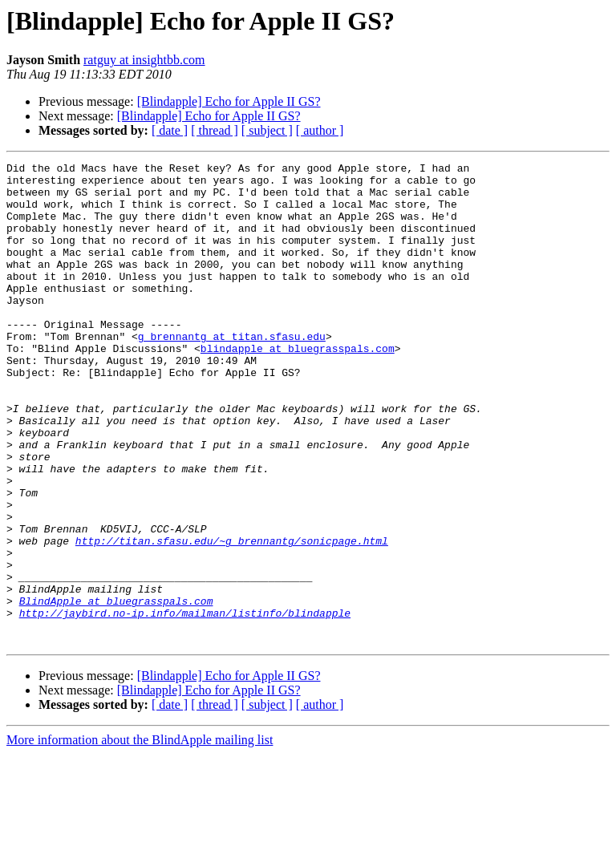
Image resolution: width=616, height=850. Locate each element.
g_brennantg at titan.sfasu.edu (232, 372)
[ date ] (170, 130)
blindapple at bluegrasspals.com (298, 387)
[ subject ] (267, 130)
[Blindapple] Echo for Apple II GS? (229, 101)
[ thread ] (215, 130)
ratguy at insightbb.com (144, 60)
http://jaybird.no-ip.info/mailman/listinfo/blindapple (185, 704)
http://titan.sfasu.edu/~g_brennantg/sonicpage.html (232, 617)
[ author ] (320, 130)
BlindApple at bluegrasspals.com (116, 690)
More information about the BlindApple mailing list (140, 836)
